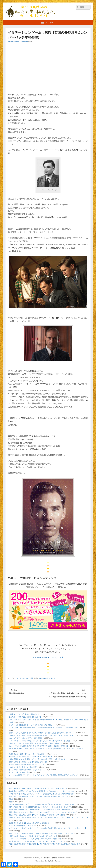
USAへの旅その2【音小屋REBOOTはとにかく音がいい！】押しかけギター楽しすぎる (40, 807)
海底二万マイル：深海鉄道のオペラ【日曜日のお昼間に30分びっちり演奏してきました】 (41, 833)
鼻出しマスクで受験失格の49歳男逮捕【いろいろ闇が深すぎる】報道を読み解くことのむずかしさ (44, 844)
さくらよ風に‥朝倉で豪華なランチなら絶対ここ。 (27, 770)
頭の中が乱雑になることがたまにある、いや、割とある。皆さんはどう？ (35, 841)
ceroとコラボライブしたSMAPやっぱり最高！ (25, 738)
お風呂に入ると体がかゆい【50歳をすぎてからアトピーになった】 (33, 836)
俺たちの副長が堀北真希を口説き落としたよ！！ (26, 764)
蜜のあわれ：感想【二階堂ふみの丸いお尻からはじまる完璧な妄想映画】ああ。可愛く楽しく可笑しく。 (47, 749)
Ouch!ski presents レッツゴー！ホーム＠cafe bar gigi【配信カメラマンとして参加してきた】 (42, 804)
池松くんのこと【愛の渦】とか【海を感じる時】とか (28, 762)
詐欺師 (11, 799)
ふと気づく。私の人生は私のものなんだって (25, 717)
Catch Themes (55, 861)
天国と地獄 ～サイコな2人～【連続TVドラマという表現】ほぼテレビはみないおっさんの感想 (43, 812)
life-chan (25, 42)
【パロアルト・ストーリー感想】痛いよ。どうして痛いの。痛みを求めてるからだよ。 (40, 741)
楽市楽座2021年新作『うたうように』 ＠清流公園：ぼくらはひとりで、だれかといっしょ (42, 791)
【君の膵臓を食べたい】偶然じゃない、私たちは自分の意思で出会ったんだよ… (38, 759)
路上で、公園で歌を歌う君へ (19, 772)
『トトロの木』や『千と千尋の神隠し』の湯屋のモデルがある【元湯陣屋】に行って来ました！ (44, 728)
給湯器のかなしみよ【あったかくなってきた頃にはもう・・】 (31, 823)
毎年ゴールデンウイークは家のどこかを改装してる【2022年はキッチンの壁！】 (38, 789)
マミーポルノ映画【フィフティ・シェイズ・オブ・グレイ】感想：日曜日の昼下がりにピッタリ (44, 775)
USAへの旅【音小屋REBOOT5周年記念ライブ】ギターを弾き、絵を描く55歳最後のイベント (43, 810)
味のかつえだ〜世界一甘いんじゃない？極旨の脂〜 (27, 754)
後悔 (10, 802)
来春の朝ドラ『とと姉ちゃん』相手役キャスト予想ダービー (31, 757)
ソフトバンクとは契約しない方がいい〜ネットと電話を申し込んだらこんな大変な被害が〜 (42, 794)
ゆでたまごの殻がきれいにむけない (22, 826)
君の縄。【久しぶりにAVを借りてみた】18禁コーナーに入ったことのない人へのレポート (41, 733)
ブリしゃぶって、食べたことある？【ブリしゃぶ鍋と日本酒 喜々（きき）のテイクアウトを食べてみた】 (48, 828)
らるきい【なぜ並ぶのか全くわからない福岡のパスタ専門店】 (31, 725)
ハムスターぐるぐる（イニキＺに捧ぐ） (23, 767)
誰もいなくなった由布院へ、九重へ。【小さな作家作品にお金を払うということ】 (39, 796)
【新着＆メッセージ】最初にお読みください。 (26, 714)
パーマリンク (50, 678)
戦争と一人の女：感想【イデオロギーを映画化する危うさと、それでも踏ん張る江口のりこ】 (43, 735)
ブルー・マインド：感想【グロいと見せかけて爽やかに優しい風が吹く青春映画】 (39, 746)
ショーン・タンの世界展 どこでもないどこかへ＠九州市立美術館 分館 (35, 839)
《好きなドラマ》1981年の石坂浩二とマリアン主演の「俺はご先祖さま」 (36, 743)
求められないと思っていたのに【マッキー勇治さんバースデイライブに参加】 (37, 815)
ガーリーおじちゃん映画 (25, 678)
